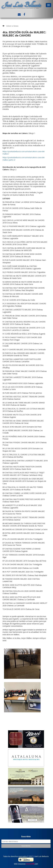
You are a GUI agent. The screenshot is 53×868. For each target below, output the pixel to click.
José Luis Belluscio (21, 5)
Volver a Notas (10, 26)
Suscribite (26, 837)
